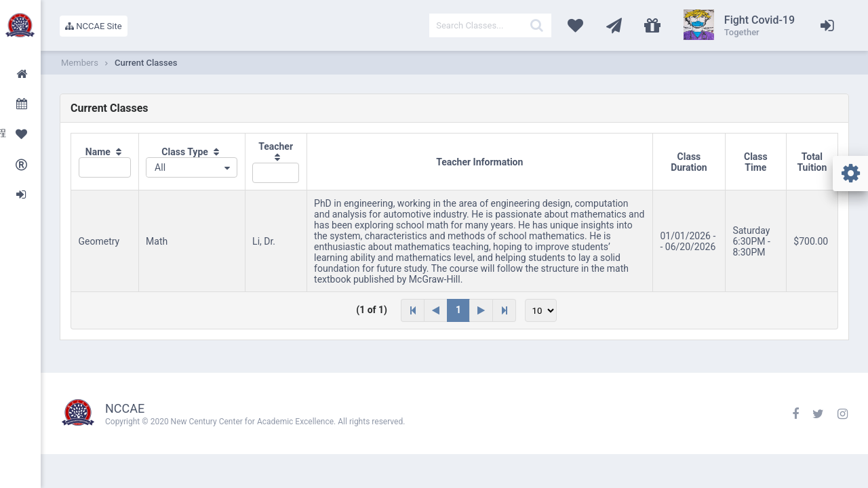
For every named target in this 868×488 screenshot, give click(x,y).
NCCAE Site (94, 26)
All (160, 167)
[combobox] (192, 167)
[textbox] (490, 25)
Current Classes (146, 63)
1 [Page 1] (458, 310)
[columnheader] (105, 162)
